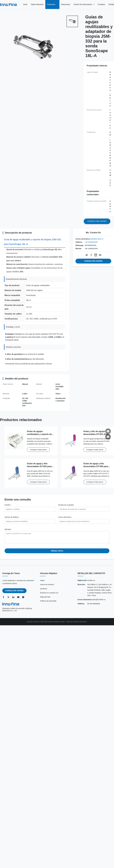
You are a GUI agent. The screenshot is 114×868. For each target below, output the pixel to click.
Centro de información (83, 4)
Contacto (101, 4)
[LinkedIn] (14, 599)
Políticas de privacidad (48, 603)
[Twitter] (9, 599)
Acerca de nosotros (47, 586)
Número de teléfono (12, 517)
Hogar (42, 582)
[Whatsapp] (108, 437)
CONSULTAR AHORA (93, 261)
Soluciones (66, 4)
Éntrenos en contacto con (49, 594)
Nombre (8, 505)
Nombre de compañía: (66, 505)
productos (44, 590)
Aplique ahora (57, 552)
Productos (51, 4)
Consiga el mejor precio (38, 450)
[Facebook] (4, 599)
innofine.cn (91, 582)
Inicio (25, 4)
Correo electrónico (65, 517)
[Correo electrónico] (108, 431)
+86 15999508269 (91, 242)
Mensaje (8, 529)
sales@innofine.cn (97, 239)
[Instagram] (24, 599)
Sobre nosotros (37, 4)
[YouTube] (19, 599)
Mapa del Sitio (45, 599)
